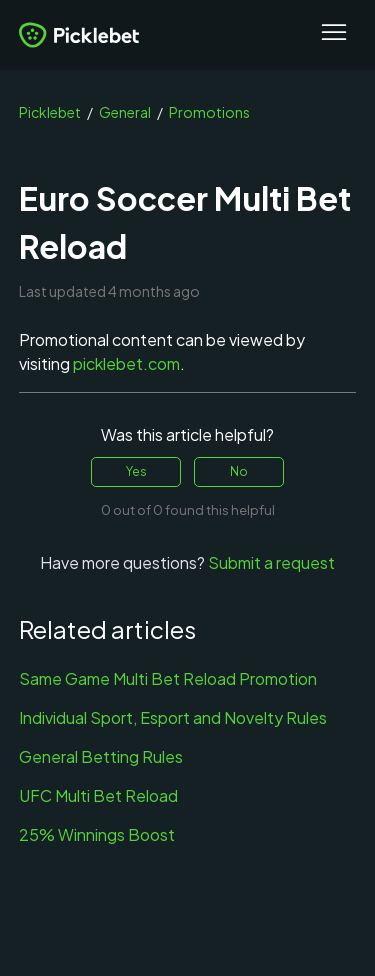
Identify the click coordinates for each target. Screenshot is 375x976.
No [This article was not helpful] (239, 471)
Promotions (209, 112)
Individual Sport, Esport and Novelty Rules (173, 717)
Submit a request (271, 562)
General (125, 112)
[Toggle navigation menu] (334, 34)
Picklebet (50, 112)
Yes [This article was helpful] (136, 471)
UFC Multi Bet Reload (98, 795)
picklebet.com (126, 363)
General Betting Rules (101, 756)
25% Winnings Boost (97, 834)
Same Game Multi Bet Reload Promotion (168, 678)
